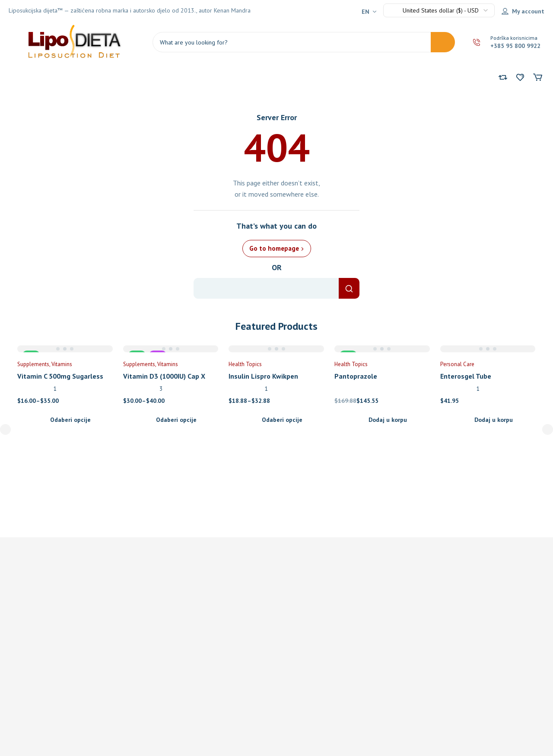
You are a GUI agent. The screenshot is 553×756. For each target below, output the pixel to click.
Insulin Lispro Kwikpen (263, 376)
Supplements (33, 364)
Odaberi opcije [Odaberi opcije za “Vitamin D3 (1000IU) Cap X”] (176, 420)
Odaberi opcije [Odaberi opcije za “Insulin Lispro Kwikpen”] (282, 420)
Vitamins (62, 364)
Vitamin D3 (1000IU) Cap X (164, 376)
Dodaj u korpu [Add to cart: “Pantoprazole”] (388, 420)
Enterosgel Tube (466, 376)
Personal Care (457, 364)
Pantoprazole (356, 376)
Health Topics (245, 364)
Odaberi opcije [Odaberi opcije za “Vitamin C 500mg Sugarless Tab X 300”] (70, 420)
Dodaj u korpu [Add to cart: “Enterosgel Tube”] (494, 420)
